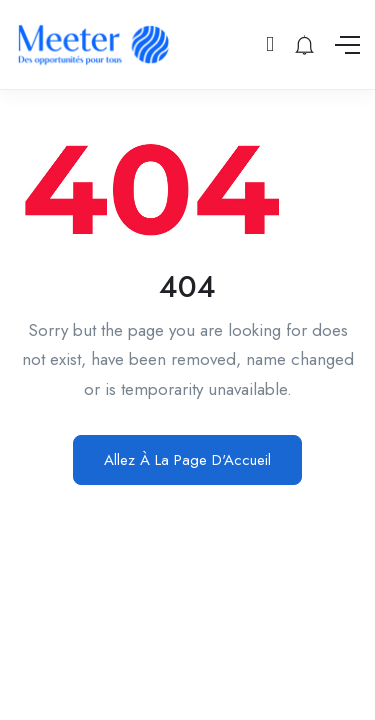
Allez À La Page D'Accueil (187, 460)
